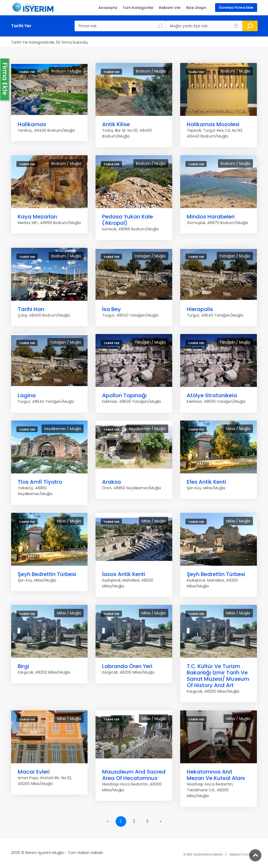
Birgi (23, 666)
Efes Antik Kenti (206, 482)
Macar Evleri (34, 772)
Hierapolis (200, 309)
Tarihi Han (31, 309)
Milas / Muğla (238, 429)
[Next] (161, 821)
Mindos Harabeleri (211, 217)
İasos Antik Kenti (124, 574)
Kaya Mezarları (37, 217)
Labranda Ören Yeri (127, 666)
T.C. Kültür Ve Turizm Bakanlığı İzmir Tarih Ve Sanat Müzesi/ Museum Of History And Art (218, 676)
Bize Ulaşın (196, 8)
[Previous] (108, 821)
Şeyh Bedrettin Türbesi (47, 574)
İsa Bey (112, 309)
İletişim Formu (241, 854)
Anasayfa (108, 8)
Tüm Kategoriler (138, 8)
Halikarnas (32, 124)
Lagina (27, 395)
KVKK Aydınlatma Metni (203, 854)
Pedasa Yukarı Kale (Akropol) (128, 220)
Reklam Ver (170, 8)
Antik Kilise (116, 124)
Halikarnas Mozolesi (213, 124)
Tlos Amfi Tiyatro (40, 482)
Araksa (112, 482)
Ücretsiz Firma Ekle (236, 8)
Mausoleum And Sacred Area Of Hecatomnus (134, 775)
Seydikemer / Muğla (63, 429)
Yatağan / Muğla (150, 256)
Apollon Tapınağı (124, 395)
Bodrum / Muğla (66, 71)
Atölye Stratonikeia (212, 395)
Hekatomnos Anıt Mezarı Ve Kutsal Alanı (216, 775)
